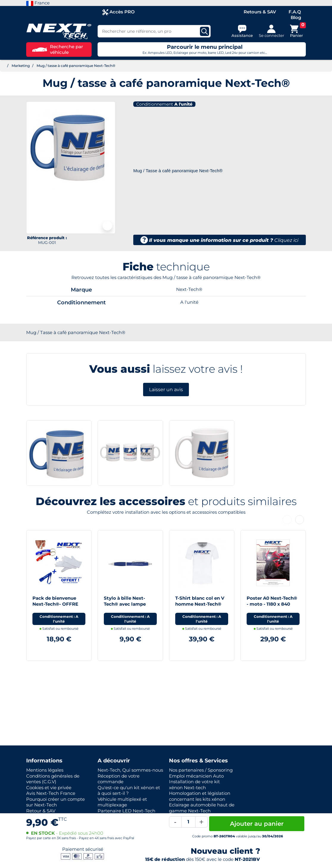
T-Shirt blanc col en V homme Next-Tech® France (200, 604)
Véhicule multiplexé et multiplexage (122, 802)
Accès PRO (119, 12)
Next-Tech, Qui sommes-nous (130, 770)
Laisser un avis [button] (166, 390)
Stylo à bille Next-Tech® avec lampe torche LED (125, 604)
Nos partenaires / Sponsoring (201, 770)
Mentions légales (45, 770)
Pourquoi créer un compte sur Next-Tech (55, 802)
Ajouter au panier (257, 824)
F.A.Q (295, 12)
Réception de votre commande (119, 779)
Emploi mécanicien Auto (196, 776)
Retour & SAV (41, 811)
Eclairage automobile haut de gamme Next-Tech (202, 808)
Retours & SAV (260, 12)
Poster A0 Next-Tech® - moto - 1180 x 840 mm (272, 604)
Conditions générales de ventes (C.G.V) (53, 779)
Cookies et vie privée (49, 788)
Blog (296, 17)
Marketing (21, 66)
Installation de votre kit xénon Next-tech (194, 785)
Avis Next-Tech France (51, 793)
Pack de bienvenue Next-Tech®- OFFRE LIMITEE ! (55, 604)
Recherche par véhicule (58, 50)
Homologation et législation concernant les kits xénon (200, 796)
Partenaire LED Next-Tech (126, 811)
